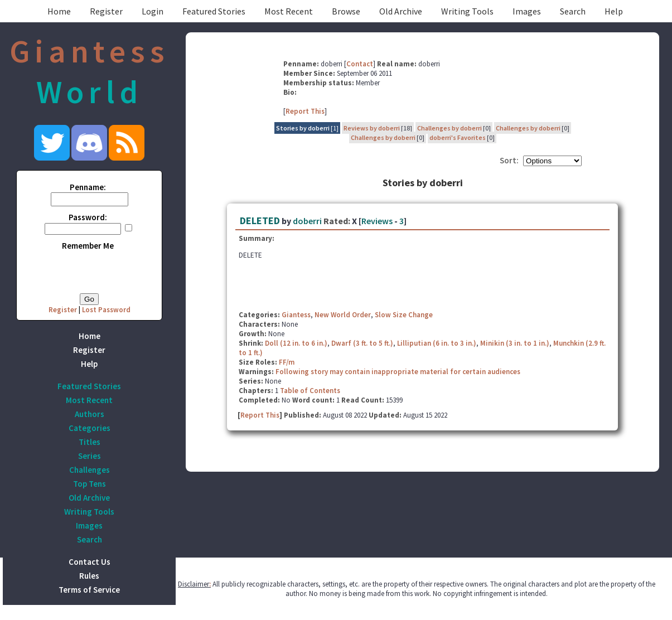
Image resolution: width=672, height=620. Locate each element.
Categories (90, 428)
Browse (346, 11)
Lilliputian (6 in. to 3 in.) (437, 343)
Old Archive (401, 11)
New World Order (343, 315)
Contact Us (90, 562)
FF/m (287, 362)
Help (614, 11)
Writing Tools (467, 11)
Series (90, 456)
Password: (88, 217)
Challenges (90, 470)
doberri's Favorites (458, 137)
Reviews (377, 221)
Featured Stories (214, 11)
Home (59, 11)
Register (106, 11)
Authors (90, 414)
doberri (307, 221)
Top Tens (90, 484)
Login (153, 11)
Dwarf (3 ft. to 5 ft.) (362, 343)
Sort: (509, 160)
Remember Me (88, 246)
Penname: (88, 187)
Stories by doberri (303, 128)
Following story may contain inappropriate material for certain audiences (398, 372)
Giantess (296, 315)
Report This (305, 111)
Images (527, 11)
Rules (89, 576)
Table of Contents (310, 391)
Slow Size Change (404, 315)
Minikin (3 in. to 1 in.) (515, 343)
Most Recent (289, 11)
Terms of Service (89, 590)
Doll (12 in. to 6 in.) (296, 343)
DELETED (260, 221)
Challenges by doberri (449, 128)
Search (573, 11)
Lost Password (106, 310)
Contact (360, 64)
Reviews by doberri (372, 128)
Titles (90, 442)
